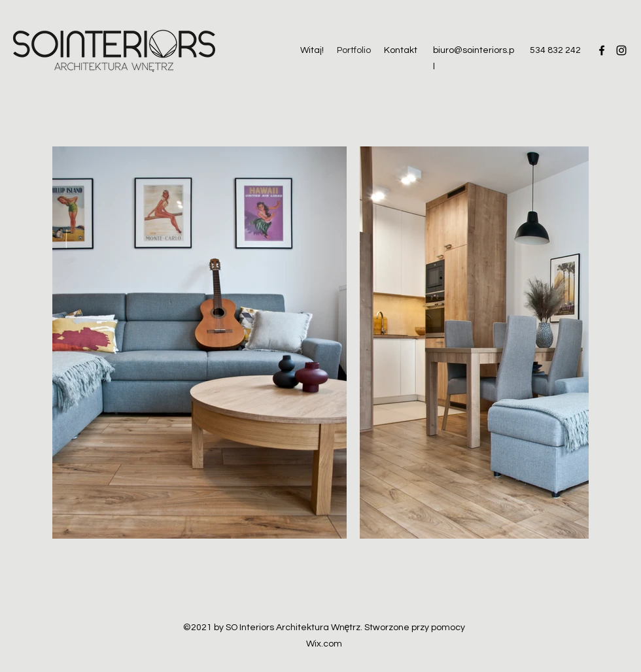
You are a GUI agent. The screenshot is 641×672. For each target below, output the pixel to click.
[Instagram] (621, 50)
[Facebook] (602, 50)
